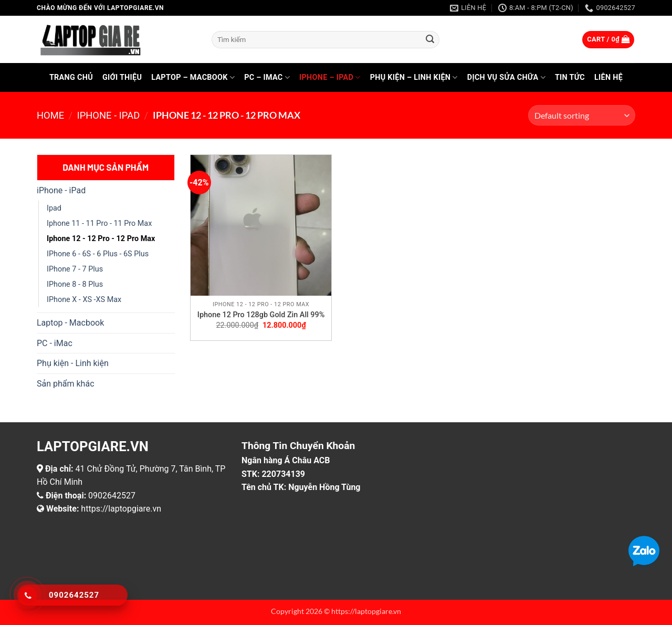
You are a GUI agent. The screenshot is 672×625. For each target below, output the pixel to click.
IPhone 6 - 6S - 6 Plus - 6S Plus (98, 254)
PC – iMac (267, 77)
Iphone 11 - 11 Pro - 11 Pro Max (99, 223)
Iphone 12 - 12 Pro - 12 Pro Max (101, 239)
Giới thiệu (122, 77)
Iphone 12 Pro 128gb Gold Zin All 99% (261, 315)
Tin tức (570, 77)
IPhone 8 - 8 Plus (75, 284)
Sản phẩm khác (66, 384)
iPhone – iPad (330, 77)
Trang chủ (71, 77)
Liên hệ (608, 77)
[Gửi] (430, 40)
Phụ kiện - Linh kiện (73, 363)
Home (50, 115)
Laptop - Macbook (70, 323)
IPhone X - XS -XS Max (84, 300)
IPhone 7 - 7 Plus (75, 269)
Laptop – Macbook (193, 77)
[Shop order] (582, 115)
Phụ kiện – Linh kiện (414, 77)
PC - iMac (55, 343)
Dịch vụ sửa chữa (506, 77)
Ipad (54, 208)
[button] (608, 40)
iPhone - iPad (109, 115)
